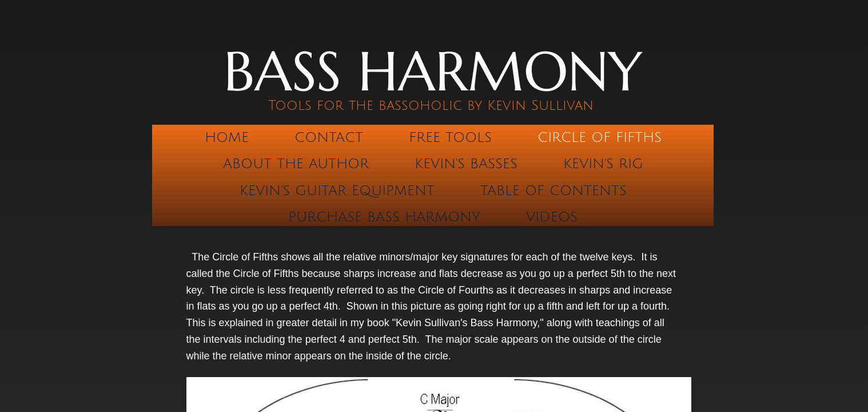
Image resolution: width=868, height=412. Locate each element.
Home (227, 137)
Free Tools (450, 137)
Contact (329, 137)
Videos (552, 217)
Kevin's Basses (466, 164)
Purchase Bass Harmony (384, 217)
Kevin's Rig (603, 164)
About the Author (296, 164)
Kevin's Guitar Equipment (337, 191)
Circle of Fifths (600, 137)
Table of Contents (554, 191)
